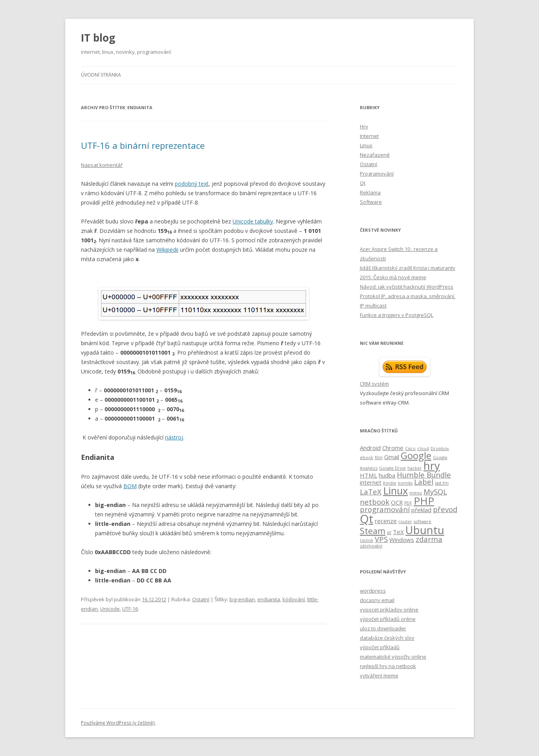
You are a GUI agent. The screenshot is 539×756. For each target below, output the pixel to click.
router (405, 522)
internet (371, 482)
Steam (373, 531)
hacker (415, 468)
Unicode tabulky (253, 221)
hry (432, 466)
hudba (387, 475)
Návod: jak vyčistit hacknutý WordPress (407, 287)
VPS (381, 539)
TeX (398, 532)
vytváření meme (379, 675)
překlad (421, 510)
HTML (368, 475)
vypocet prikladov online (389, 610)
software (423, 522)
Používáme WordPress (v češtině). (118, 723)
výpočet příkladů (380, 647)
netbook (375, 502)
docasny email (377, 600)
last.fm (442, 483)
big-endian (242, 599)
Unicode (110, 609)
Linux (366, 145)
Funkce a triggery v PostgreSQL (397, 315)
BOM (130, 486)
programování (385, 509)
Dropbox (440, 448)
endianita (269, 599)
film (379, 458)
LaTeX (371, 491)
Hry (364, 126)
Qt (363, 183)
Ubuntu (425, 530)
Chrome (393, 448)
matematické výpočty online (393, 657)
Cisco (410, 448)
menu (416, 493)
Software (371, 202)
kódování (294, 599)
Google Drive (392, 468)
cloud (423, 448)
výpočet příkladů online (388, 619)
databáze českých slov (387, 638)
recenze (386, 521)
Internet (369, 136)
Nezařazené (375, 155)
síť (389, 533)
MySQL (435, 491)
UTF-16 (130, 609)
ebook (367, 458)
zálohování (371, 546)
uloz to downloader (383, 628)
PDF (408, 503)
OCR (397, 502)
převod (445, 509)
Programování (377, 174)
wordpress (373, 591)
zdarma (429, 539)
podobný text (192, 184)
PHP (424, 501)
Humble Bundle (424, 475)
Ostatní (201, 599)
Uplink (367, 540)
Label (424, 482)
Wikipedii (167, 250)
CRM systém (374, 384)
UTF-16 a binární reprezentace (143, 145)
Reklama (370, 192)
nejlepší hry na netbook (388, 666)
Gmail (392, 457)
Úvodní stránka (101, 75)
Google (416, 455)
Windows (402, 540)
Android (370, 448)
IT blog (98, 38)
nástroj (174, 437)
